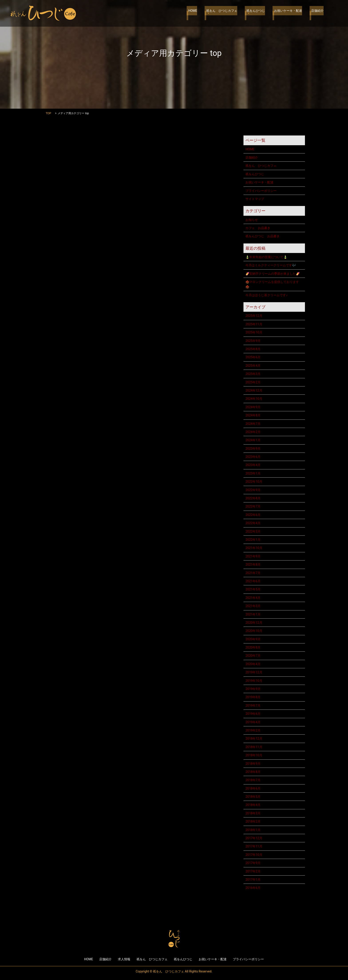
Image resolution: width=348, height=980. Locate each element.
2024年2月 (253, 432)
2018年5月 (253, 797)
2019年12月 (254, 672)
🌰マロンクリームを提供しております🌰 (272, 284)
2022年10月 (254, 482)
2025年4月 (253, 366)
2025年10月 (254, 332)
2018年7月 (253, 780)
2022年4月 (253, 523)
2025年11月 (254, 324)
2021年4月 (253, 598)
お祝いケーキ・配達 (290, 13)
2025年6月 (253, 357)
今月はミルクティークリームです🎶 (271, 265)
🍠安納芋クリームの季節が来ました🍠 (273, 274)
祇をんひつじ (259, 13)
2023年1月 (253, 473)
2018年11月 (254, 747)
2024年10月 (254, 399)
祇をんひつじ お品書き (263, 236)
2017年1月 (253, 880)
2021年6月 (253, 581)
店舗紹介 (317, 13)
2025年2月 (253, 382)
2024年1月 (253, 440)
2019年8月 (253, 697)
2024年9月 (253, 407)
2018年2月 (253, 821)
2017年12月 (254, 838)
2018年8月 (253, 772)
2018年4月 (253, 805)
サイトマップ (255, 199)
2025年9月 (253, 341)
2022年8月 (253, 498)
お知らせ (252, 220)
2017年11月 (254, 846)
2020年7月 (253, 656)
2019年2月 (253, 730)
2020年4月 (253, 664)
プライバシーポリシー (261, 191)
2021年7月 (253, 573)
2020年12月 (254, 623)
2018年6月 (253, 788)
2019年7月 (253, 706)
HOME (199, 13)
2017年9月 (253, 863)
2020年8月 (253, 647)
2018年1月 (253, 830)
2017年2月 (253, 871)
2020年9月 (253, 639)
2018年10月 (254, 755)
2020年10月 (254, 631)
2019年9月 (253, 689)
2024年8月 (253, 415)
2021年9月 (253, 556)
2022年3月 (253, 531)
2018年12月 (254, 739)
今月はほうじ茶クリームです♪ (266, 295)
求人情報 (124, 959)
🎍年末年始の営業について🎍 (266, 257)
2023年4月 (253, 465)
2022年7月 (253, 506)
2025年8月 (253, 349)
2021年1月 (253, 614)
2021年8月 (253, 564)
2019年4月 (253, 722)
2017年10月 (254, 855)
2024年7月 (253, 424)
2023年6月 (253, 457)
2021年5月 (253, 589)
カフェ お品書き (258, 228)
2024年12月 (254, 390)
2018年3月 (253, 813)
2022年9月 (253, 490)
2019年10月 (254, 681)
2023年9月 (253, 449)
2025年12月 (254, 316)
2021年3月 (253, 606)
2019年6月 (253, 714)
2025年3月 (253, 374)
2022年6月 (253, 515)
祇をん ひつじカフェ (227, 13)
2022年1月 (253, 540)
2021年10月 (254, 548)
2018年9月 (253, 764)
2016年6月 (253, 888)
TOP (48, 113)
